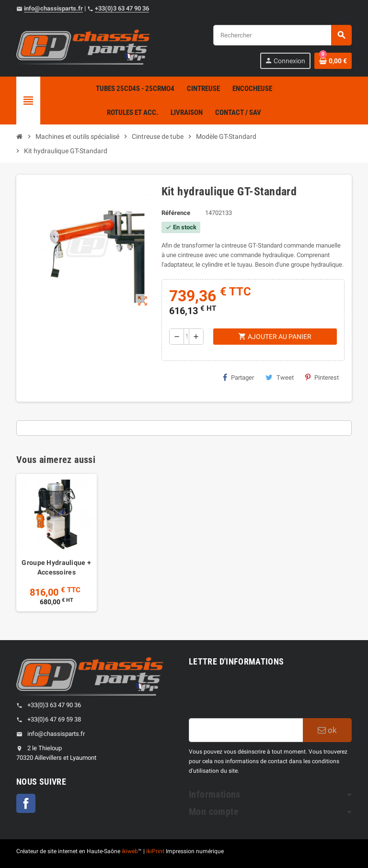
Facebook (26, 803)
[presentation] (262, 695)
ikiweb (130, 851)
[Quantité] (186, 337)
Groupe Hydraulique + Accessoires (56, 567)
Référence (176, 213)
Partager (238, 377)
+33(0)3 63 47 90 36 (122, 8)
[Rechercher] (282, 35)
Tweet (280, 377)
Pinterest (322, 377)
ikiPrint (155, 851)
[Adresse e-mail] (246, 730)
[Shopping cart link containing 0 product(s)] (333, 61)
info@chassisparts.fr (53, 8)
